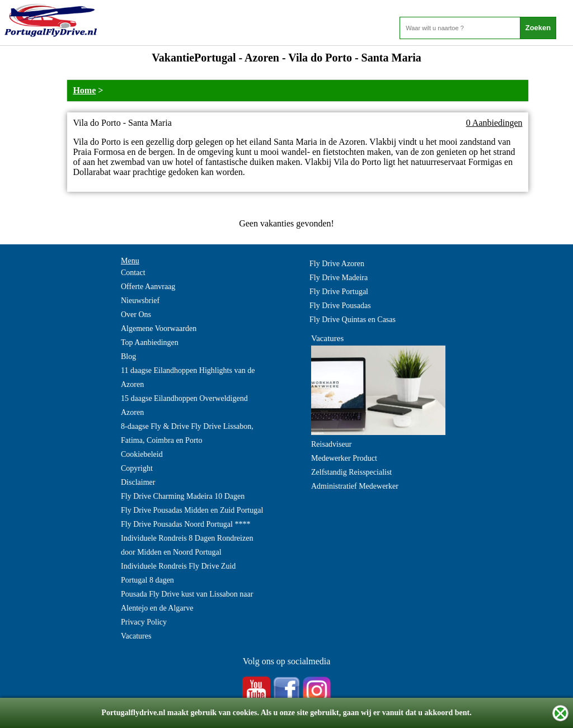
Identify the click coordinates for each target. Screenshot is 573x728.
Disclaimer (138, 482)
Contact (133, 273)
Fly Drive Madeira (339, 278)
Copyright (137, 468)
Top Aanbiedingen (150, 342)
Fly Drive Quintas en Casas (353, 320)
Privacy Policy (144, 622)
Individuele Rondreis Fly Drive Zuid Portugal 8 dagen (178, 573)
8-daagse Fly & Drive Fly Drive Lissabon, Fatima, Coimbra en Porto (187, 433)
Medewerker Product (344, 458)
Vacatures (136, 636)
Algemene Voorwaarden (159, 328)
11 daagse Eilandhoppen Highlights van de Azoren (188, 377)
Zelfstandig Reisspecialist (351, 472)
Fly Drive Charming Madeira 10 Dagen (183, 496)
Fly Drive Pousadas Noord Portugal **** (185, 524)
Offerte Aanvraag (148, 287)
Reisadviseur (331, 444)
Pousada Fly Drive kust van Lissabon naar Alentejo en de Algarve (187, 601)
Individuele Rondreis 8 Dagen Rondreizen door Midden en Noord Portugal (187, 545)
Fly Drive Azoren (337, 264)
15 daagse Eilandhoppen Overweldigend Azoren (184, 405)
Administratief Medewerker (355, 486)
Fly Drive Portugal (339, 292)
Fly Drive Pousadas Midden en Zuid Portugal (192, 510)
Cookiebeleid (142, 454)
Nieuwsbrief (140, 301)
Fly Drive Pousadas (340, 306)
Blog (128, 356)
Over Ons (136, 315)
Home (84, 90)
